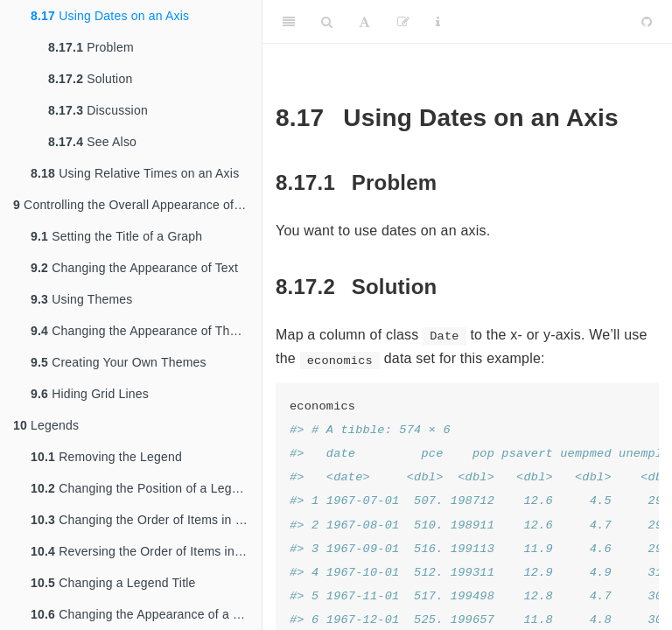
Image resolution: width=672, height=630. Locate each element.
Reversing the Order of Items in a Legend (146, 551)
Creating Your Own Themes (119, 362)
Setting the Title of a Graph (116, 236)
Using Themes (82, 299)
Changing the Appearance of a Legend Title (146, 614)
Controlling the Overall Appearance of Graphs (137, 205)
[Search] (327, 22)
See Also (92, 142)
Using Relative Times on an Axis (135, 173)
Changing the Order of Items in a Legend (146, 520)
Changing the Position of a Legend (142, 488)
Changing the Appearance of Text (134, 268)
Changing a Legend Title (113, 583)
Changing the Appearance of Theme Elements (146, 331)
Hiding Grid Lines (90, 394)
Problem (91, 47)
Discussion (98, 110)
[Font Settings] (364, 22)
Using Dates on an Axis (110, 16)
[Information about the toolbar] (438, 22)
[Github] (647, 22)
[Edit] (403, 22)
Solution (90, 79)
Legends (46, 425)
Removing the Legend (106, 457)
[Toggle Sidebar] (289, 22)
